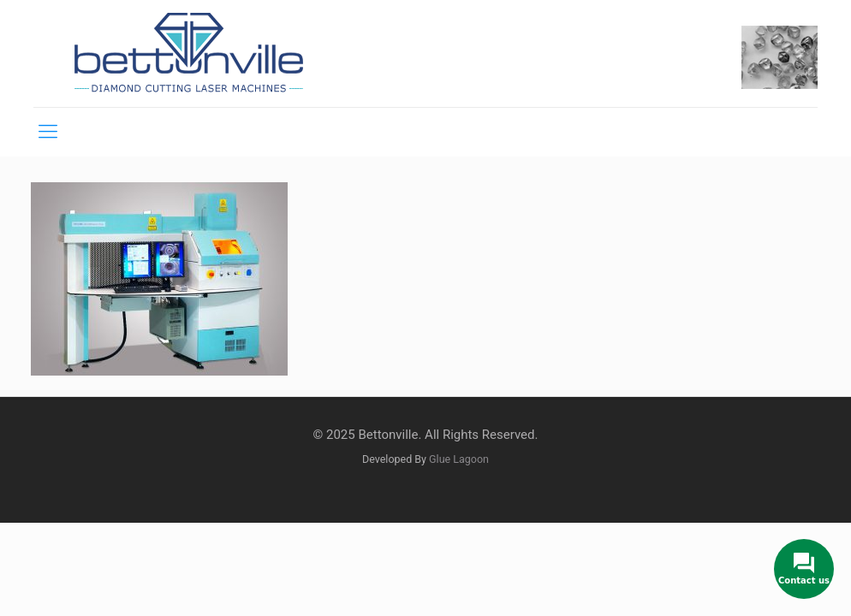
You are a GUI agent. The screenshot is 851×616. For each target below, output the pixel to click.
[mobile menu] (48, 132)
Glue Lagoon (459, 459)
